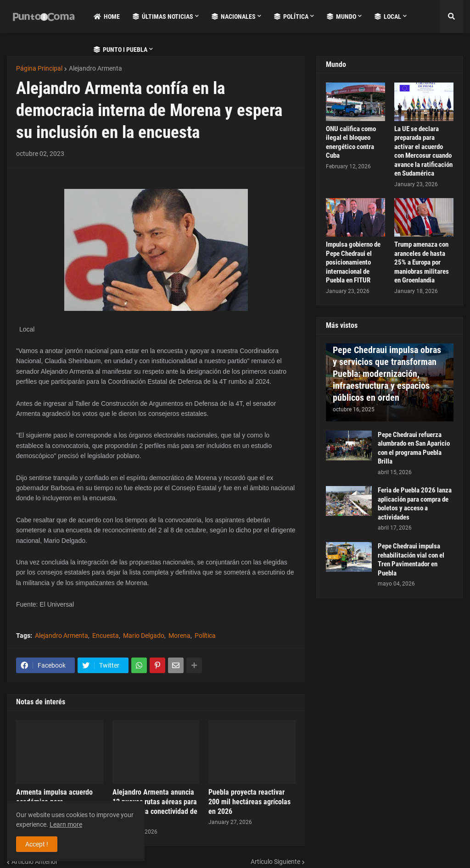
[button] (451, 17)
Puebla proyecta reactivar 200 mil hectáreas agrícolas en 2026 (249, 802)
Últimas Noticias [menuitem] (163, 17)
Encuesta (106, 636)
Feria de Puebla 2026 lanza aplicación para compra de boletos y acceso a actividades (415, 504)
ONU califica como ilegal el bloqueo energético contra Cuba (351, 142)
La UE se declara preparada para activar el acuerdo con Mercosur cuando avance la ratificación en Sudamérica (423, 151)
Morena (179, 636)
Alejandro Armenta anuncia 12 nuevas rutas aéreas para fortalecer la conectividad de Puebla (155, 806)
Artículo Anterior (35, 862)
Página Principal (39, 68)
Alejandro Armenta (95, 68)
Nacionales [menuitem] (234, 17)
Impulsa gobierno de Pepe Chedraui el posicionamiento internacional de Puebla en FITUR (353, 262)
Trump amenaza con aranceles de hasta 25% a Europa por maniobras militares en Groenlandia (422, 262)
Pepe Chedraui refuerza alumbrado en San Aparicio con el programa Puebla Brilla (414, 448)
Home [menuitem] (107, 17)
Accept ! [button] (37, 844)
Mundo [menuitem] (341, 17)
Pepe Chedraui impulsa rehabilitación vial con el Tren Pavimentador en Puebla (411, 560)
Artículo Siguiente (275, 862)
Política (205, 636)
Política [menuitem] (291, 17)
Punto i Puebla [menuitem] (120, 50)
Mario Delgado (144, 636)
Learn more (66, 824)
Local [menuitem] (388, 17)
